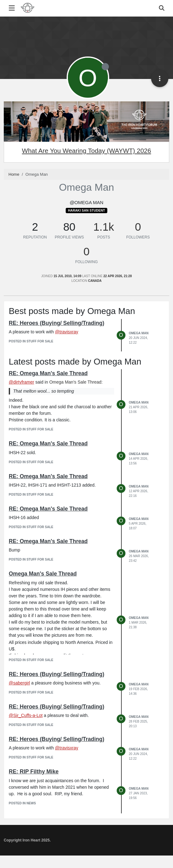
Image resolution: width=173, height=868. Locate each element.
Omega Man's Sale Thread (75, 382)
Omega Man (139, 333)
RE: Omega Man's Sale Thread (48, 373)
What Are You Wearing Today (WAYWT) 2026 (86, 151)
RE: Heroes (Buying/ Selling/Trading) (56, 323)
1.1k (104, 227)
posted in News (22, 803)
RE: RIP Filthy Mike (34, 772)
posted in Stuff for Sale (31, 341)
